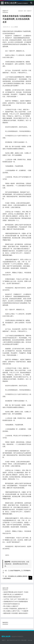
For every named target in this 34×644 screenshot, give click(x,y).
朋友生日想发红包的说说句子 (12, 597)
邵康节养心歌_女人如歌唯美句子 (13, 594)
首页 (25, 11)
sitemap (30, 640)
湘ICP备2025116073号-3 (14, 640)
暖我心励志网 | (16, 3)
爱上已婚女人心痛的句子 (11, 606)
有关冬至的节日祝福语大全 (12, 604)
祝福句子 (29, 11)
